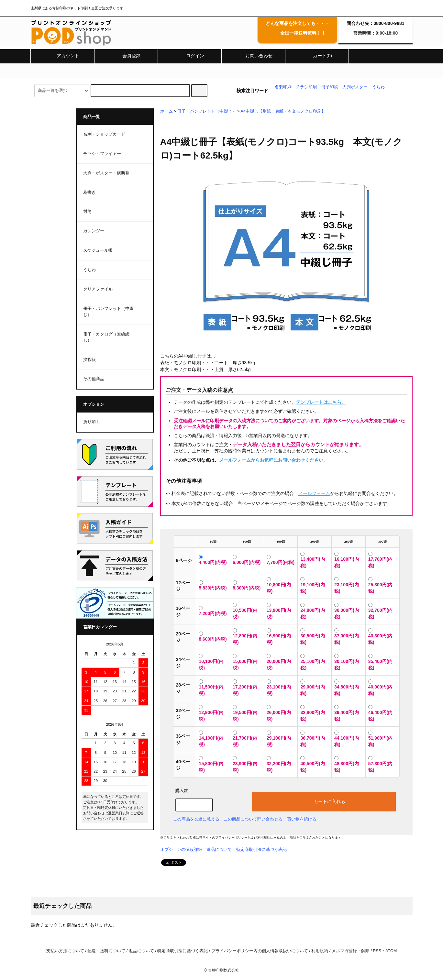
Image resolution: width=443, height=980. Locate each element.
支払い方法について (65, 951)
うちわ (378, 87)
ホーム (166, 111)
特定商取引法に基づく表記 (261, 849)
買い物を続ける (302, 819)
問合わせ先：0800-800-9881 (376, 23)
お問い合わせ (253, 56)
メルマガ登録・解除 (351, 951)
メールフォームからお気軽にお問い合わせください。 (273, 460)
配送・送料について (106, 951)
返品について (219, 849)
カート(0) (317, 56)
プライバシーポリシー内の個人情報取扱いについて (260, 951)
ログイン (190, 56)
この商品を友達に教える (196, 819)
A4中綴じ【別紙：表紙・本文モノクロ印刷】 (283, 111)
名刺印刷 (283, 87)
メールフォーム (314, 493)
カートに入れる (324, 801)
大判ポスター (355, 87)
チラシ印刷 (306, 87)
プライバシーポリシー (231, 837)
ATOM (391, 951)
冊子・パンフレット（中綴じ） (207, 111)
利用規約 (264, 837)
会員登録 (126, 56)
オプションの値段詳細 (181, 849)
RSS (377, 951)
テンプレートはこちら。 (321, 402)
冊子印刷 (330, 87)
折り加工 (92, 422)
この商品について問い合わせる (253, 819)
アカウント (62, 56)
